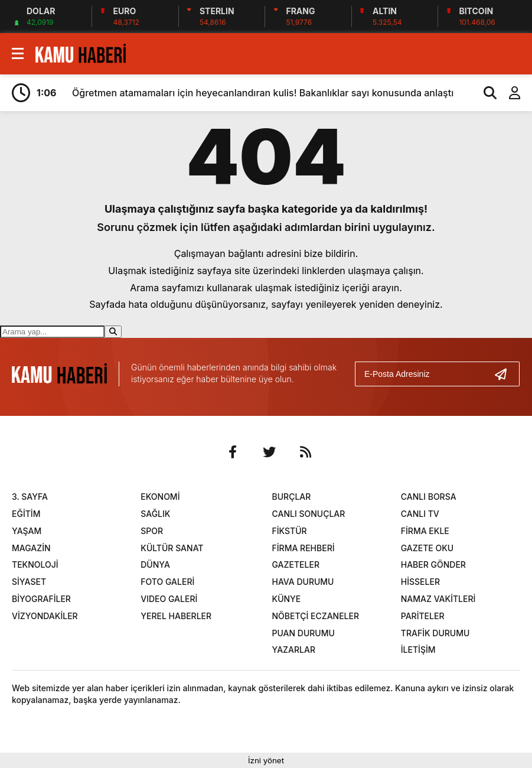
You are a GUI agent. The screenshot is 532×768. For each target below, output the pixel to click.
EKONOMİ (160, 497)
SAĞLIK (155, 514)
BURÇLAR (292, 497)
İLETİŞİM (418, 650)
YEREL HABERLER (176, 616)
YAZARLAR (294, 650)
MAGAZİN (31, 548)
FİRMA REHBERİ (303, 548)
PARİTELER (423, 616)
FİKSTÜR (290, 531)
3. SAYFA (30, 497)
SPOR (152, 531)
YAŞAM (27, 531)
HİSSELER (420, 582)
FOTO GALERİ (167, 582)
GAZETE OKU (427, 548)
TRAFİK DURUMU (435, 633)
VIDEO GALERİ (169, 599)
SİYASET (29, 582)
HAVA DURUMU (303, 582)
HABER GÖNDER (433, 564)
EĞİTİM (26, 514)
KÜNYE (287, 599)
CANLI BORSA (429, 497)
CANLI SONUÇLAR (309, 514)
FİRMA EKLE (425, 531)
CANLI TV (420, 514)
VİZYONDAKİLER (45, 616)
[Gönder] (505, 374)
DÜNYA (155, 564)
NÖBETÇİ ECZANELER (316, 616)
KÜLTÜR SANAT (172, 548)
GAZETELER (296, 564)
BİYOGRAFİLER (41, 599)
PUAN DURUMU (303, 633)
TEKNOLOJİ (35, 564)
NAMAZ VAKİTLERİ (438, 599)
